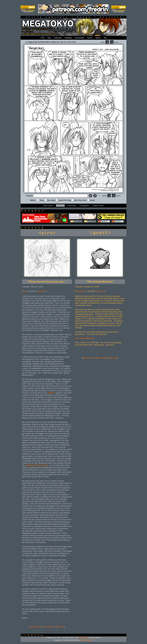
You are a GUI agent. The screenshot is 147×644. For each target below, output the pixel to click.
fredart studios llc (87, 640)
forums (90, 38)
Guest (91, 200)
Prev (105, 42)
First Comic (48, 206)
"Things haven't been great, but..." (47, 282)
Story (41, 200)
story (49, 38)
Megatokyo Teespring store (37, 465)
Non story (50, 200)
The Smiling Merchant (84, 338)
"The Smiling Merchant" (100, 282)
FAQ (43, 38)
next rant (60, 627)
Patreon (51, 393)
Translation (84, 206)
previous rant (35, 627)
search (98, 38)
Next (114, 42)
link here (42, 291)
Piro (24, 291)
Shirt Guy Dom (79, 200)
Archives (60, 206)
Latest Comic (98, 206)
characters (58, 38)
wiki (105, 38)
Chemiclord (81, 291)
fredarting (68, 38)
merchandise (79, 38)
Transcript (71, 206)
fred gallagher (83, 638)
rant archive (49, 627)
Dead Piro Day (63, 200)
